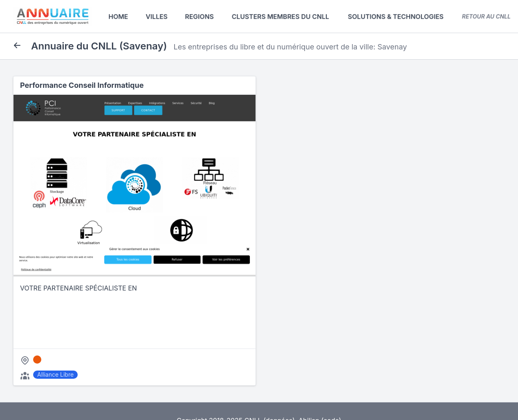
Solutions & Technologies (396, 16)
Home (118, 16)
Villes (157, 16)
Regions (199, 16)
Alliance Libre (55, 374)
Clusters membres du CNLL (280, 16)
